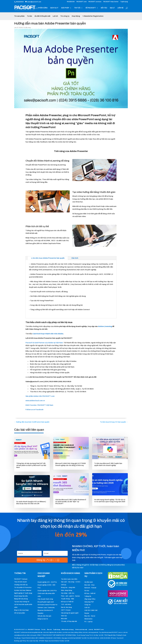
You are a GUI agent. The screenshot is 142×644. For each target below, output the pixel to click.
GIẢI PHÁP (65, 8)
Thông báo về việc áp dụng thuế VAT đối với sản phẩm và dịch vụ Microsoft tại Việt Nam (31, 465)
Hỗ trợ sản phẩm (20, 613)
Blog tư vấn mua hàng (21, 610)
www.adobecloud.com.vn (35, 401)
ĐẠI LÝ (112, 8)
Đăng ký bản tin (43, 619)
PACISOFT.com (81, 2)
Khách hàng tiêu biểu (21, 596)
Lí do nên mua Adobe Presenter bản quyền (48, 258)
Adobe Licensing (105, 326)
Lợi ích (55, 16)
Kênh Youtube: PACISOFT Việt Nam (39, 405)
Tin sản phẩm (19, 16)
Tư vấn (30, 16)
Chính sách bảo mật (81, 629)
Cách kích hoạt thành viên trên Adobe (48, 334)
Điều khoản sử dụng (68, 629)
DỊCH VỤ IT (54, 8)
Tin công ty (65, 16)
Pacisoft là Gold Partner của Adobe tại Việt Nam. (44, 343)
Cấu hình (75, 258)
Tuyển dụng (124, 2)
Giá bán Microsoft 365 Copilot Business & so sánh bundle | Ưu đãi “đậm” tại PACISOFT (71, 502)
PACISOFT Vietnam (21, 579)
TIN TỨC (77, 8)
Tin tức (43, 629)
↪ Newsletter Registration (93, 16)
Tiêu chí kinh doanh (20, 582)
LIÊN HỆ (120, 8)
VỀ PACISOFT (91, 8)
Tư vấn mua (27, 28)
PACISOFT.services (95, 2)
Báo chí (49, 629)
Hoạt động (76, 16)
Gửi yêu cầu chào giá (44, 616)
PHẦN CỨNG (43, 8)
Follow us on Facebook (34, 410)
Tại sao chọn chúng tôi (22, 602)
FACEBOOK (71, 2)
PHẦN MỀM (29, 8)
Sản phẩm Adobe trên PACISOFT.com (40, 396)
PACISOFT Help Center (111, 2)
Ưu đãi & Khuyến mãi (42, 16)
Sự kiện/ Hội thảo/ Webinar (23, 590)
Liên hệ (91, 629)
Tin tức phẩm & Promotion (23, 588)
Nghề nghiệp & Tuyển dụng (23, 593)
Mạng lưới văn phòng (21, 599)
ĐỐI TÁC (104, 8)
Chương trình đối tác (21, 585)
